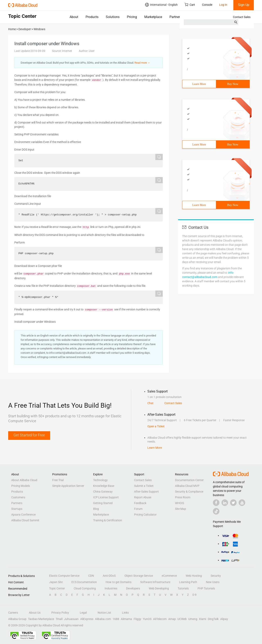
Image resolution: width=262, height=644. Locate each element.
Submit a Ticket (144, 486)
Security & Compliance (189, 492)
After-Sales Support (146, 492)
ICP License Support (106, 497)
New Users (213, 582)
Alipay (224, 619)
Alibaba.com (103, 619)
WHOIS (180, 503)
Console (207, 5)
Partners (176, 17)
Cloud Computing (85, 588)
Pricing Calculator (145, 515)
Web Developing (159, 588)
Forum (138, 509)
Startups (17, 509)
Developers (133, 588)
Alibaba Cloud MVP (187, 486)
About (74, 17)
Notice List (104, 613)
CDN (91, 576)
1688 (116, 619)
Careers (13, 613)
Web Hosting (194, 576)
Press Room (183, 497)
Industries (111, 588)
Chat (150, 403)
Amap (172, 619)
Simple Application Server (68, 486)
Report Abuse (143, 497)
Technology (100, 480)
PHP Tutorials (206, 588)
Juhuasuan (71, 619)
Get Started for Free (29, 435)
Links (125, 613)
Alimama (126, 619)
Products (92, 17)
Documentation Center (189, 480)
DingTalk (213, 619)
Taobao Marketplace (41, 619)
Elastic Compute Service (64, 576)
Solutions (113, 17)
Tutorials (183, 588)
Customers (18, 497)
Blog (96, 509)
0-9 (194, 595)
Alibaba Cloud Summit (25, 520)
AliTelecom (160, 619)
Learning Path (188, 582)
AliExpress (87, 619)
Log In (223, 5)
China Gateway (103, 492)
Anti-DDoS (109, 576)
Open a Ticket (156, 426)
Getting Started (103, 503)
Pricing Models (21, 486)
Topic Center (57, 588)
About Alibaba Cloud (24, 480)
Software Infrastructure (155, 582)
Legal (83, 613)
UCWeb (182, 619)
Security (216, 576)
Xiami (203, 619)
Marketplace (153, 17)
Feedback (140, 503)
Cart (190, 5)
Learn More (199, 84)
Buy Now (233, 84)
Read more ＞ (142, 63)
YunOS (147, 619)
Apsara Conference (23, 515)
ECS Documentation (84, 582)
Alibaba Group (17, 619)
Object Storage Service (139, 576)
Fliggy (137, 619)
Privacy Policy (60, 613)
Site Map (181, 509)
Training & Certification (108, 520)
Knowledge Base (104, 486)
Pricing (132, 17)
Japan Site (56, 582)
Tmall (59, 619)
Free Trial (58, 480)
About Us (35, 613)
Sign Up (244, 5)
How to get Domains (119, 582)
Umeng (193, 619)
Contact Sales (242, 17)
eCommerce (169, 576)
